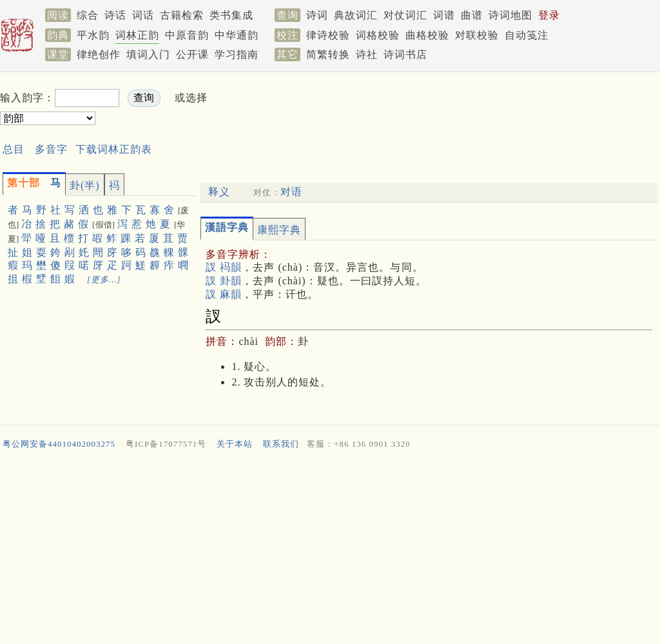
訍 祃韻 (224, 267)
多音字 (51, 149)
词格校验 (378, 35)
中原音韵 (187, 35)
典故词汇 (356, 15)
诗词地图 (510, 15)
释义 (219, 192)
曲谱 (472, 15)
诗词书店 (405, 54)
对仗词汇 (405, 15)
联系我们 (281, 444)
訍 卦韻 (224, 281)
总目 (14, 149)
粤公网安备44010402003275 (59, 444)
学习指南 (237, 54)
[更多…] (104, 279)
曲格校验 (427, 35)
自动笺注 (527, 35)
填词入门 (148, 54)
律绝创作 (99, 54)
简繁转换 (328, 54)
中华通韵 (237, 35)
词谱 (444, 15)
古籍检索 (182, 15)
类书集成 (231, 15)
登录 (549, 15)
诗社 (367, 54)
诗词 (317, 15)
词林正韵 (137, 35)
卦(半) (85, 185)
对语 (291, 192)
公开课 (192, 54)
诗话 (115, 15)
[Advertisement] (451, 109)
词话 (143, 15)
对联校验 (477, 35)
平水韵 (93, 35)
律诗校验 (328, 35)
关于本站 (235, 444)
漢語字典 (227, 227)
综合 (88, 15)
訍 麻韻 (224, 294)
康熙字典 (279, 230)
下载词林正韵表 (114, 149)
